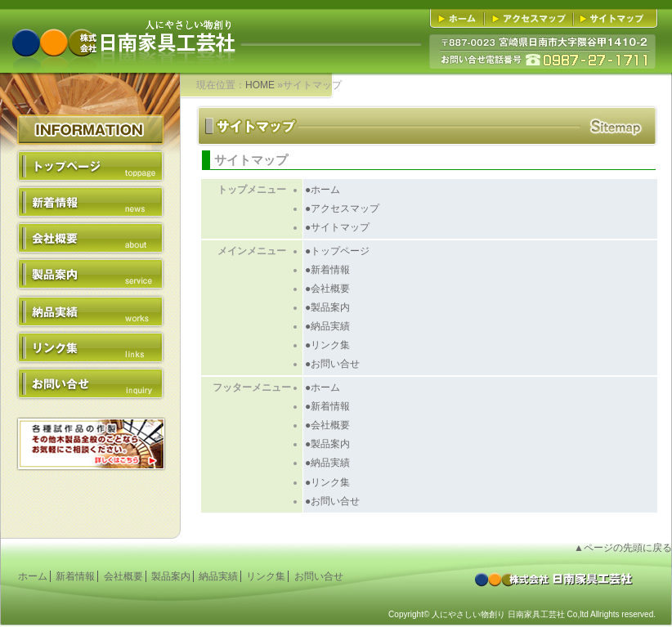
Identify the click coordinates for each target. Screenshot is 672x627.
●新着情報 (327, 270)
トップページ (90, 167)
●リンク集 (327, 345)
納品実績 (90, 311)
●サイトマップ (337, 227)
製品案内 (90, 275)
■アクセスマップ (531, 19)
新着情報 (90, 203)
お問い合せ (90, 383)
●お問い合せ (332, 364)
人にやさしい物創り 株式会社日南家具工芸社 (123, 29)
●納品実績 (327, 326)
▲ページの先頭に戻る (623, 548)
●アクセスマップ (342, 208)
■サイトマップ (613, 19)
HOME (260, 85)
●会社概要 (327, 289)
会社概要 (90, 239)
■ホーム (460, 19)
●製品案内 (327, 307)
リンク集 (90, 347)
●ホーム (323, 190)
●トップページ (337, 251)
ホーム (33, 576)
